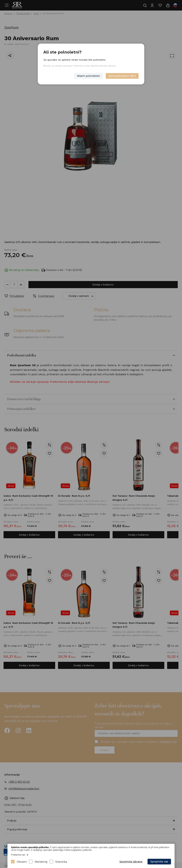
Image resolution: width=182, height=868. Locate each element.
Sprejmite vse (159, 862)
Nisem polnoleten (89, 76)
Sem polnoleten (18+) (122, 76)
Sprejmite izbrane (131, 862)
